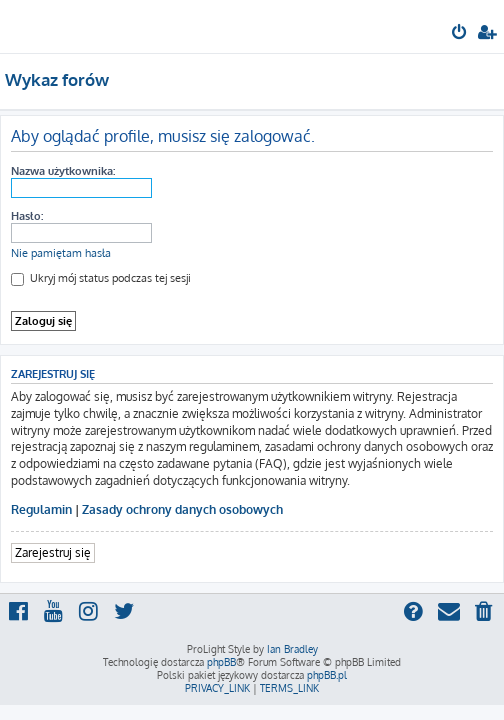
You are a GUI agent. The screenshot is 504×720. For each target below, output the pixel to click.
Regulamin (41, 509)
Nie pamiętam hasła (61, 253)
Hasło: (27, 216)
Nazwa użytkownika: (63, 171)
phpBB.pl (327, 675)
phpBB (221, 662)
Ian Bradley (292, 649)
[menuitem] (460, 34)
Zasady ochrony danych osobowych (182, 509)
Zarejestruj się (53, 552)
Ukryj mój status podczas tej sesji (101, 278)
